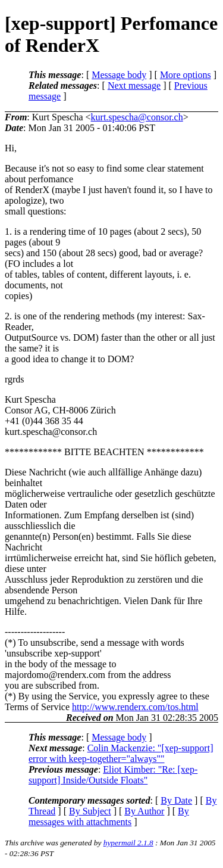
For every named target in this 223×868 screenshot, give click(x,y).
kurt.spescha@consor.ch (137, 117)
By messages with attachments (109, 816)
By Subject (90, 811)
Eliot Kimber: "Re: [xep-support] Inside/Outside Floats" (113, 775)
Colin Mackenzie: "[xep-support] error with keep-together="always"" (121, 753)
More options (186, 75)
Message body (119, 75)
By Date (176, 800)
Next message (134, 85)
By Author (144, 811)
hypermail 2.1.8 (128, 843)
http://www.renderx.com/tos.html (135, 707)
